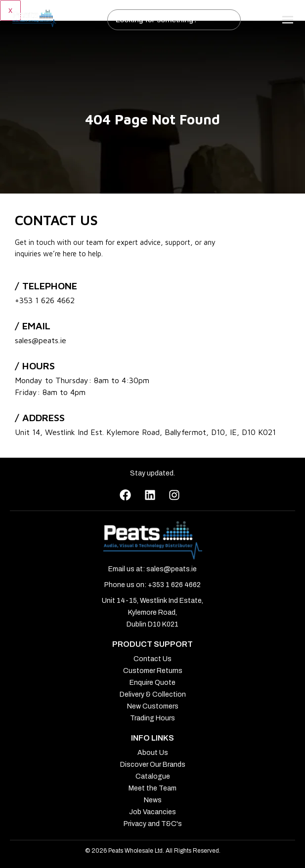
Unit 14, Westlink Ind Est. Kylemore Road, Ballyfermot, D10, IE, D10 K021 (145, 432)
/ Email (33, 326)
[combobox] (174, 20)
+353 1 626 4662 (45, 300)
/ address (40, 417)
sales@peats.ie (41, 340)
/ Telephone (46, 286)
